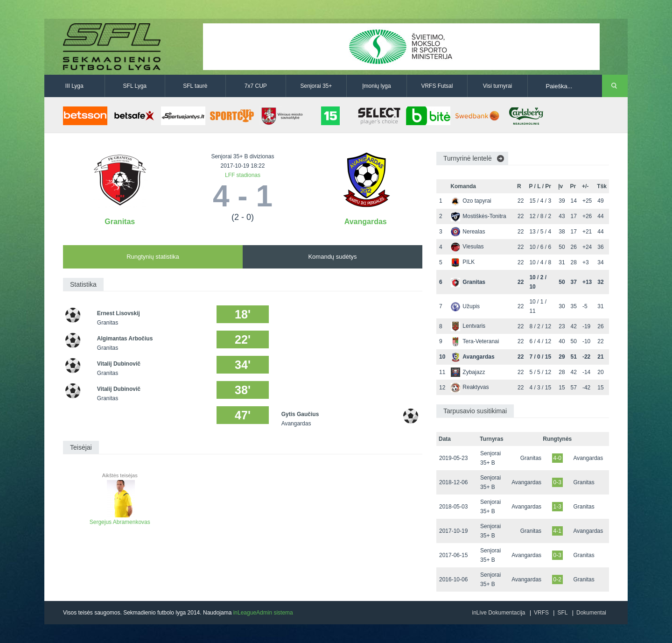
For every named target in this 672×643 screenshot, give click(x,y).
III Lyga (74, 86)
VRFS (541, 613)
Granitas (120, 222)
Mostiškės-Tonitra (478, 216)
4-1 (557, 531)
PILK (463, 262)
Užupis (465, 306)
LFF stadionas (243, 175)
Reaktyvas (470, 387)
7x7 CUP (256, 86)
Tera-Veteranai (475, 341)
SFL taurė (195, 86)
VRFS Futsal (437, 86)
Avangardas (366, 222)
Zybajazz (468, 372)
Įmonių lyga (376, 86)
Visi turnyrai (497, 86)
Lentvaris (468, 326)
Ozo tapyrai (471, 201)
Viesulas (467, 247)
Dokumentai (591, 613)
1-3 (557, 507)
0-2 (557, 579)
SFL (562, 613)
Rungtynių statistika (153, 257)
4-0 (557, 458)
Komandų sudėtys (332, 257)
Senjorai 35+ (316, 86)
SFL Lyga (135, 86)
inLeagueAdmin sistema (263, 613)
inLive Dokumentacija (498, 613)
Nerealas (468, 232)
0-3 (557, 482)
